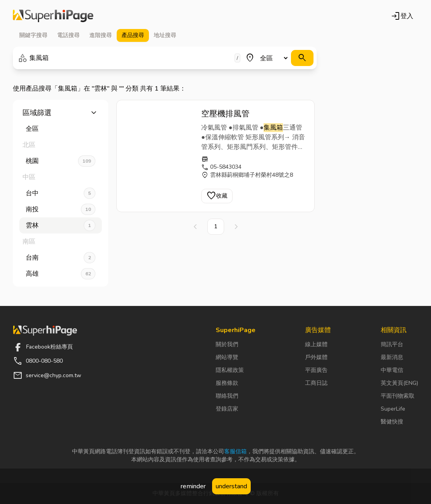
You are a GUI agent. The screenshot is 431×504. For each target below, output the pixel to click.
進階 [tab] (101, 35)
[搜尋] (302, 58)
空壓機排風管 (225, 114)
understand (231, 486)
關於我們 (227, 344)
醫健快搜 (392, 422)
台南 (61, 258)
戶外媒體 (316, 357)
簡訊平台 (392, 344)
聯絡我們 (227, 396)
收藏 (217, 196)
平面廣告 (316, 370)
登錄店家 (227, 409)
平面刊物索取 (398, 396)
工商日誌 (316, 383)
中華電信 (392, 370)
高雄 (61, 274)
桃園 (61, 161)
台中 (61, 193)
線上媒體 (316, 344)
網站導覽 (227, 357)
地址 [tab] (165, 35)
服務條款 (227, 383)
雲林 (61, 225)
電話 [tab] (68, 35)
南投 (61, 209)
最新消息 (392, 357)
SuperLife (393, 409)
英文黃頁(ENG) (399, 383)
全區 (32, 129)
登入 (402, 16)
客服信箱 (235, 451)
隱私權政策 (230, 370)
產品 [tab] (133, 35)
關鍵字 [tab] (33, 35)
